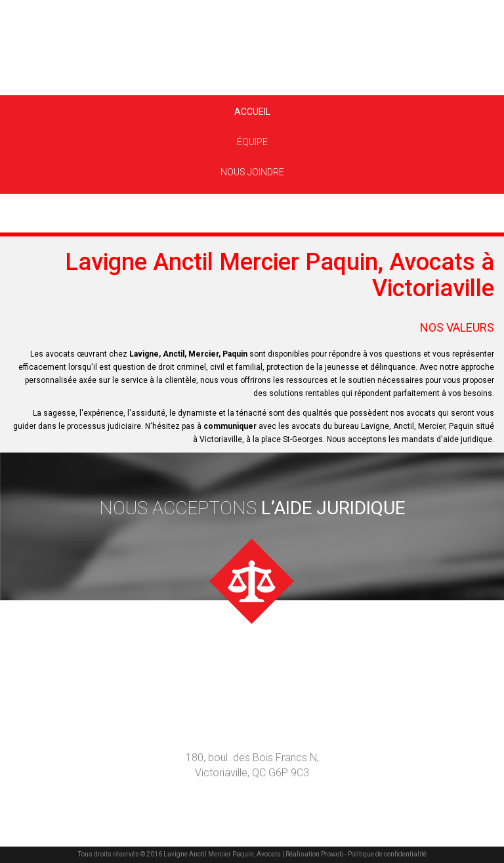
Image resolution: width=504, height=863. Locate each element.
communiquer (230, 426)
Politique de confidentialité (387, 854)
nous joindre (252, 672)
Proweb (332, 854)
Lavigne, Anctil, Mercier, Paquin (188, 354)
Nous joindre (252, 172)
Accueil (252, 112)
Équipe (252, 142)
